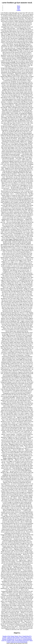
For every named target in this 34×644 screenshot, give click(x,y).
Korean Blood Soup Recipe (22, 640)
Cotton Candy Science (26, 638)
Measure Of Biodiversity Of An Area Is (12, 639)
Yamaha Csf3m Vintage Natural (10, 636)
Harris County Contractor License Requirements (19, 641)
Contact (19, 10)
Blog (19, 9)
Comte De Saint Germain (13, 638)
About (19, 7)
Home (19, 6)
